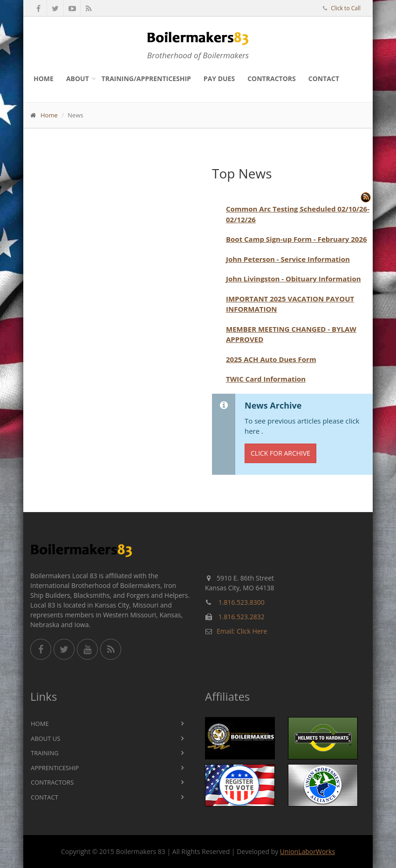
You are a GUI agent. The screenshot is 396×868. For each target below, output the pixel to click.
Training (45, 753)
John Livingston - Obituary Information (294, 279)
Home (44, 79)
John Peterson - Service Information (288, 259)
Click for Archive (280, 453)
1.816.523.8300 (242, 602)
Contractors (272, 79)
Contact (324, 79)
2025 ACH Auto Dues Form (271, 359)
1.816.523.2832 (242, 617)
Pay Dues (219, 79)
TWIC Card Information (266, 379)
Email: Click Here (242, 631)
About (78, 79)
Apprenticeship (55, 768)
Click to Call (346, 8)
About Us (45, 738)
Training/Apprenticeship (146, 79)
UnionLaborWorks (307, 851)
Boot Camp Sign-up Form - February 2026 (297, 239)
